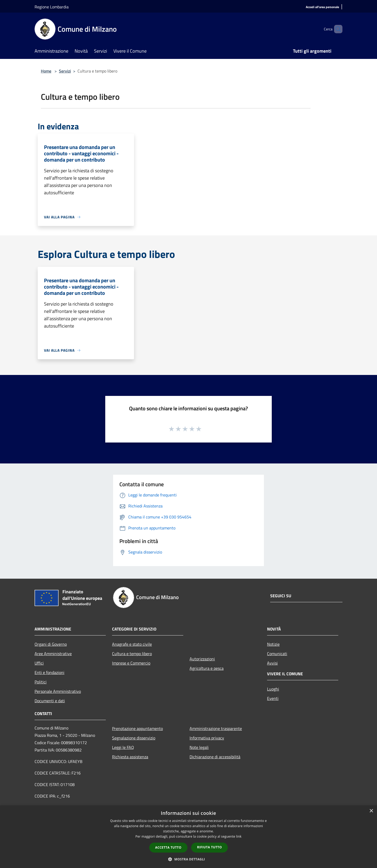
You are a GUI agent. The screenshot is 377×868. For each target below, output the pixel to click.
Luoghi (273, 689)
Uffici (39, 663)
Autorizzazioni (202, 659)
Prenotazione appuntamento (137, 728)
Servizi (65, 71)
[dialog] (188, 837)
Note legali (199, 747)
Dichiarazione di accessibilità (215, 757)
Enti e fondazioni (49, 672)
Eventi (273, 698)
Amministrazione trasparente (216, 728)
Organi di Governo (51, 644)
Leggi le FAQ (123, 747)
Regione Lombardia (52, 7)
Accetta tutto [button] (168, 847)
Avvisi (272, 663)
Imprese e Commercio (131, 663)
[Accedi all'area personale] (322, 7)
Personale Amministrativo (58, 691)
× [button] (371, 811)
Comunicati (277, 654)
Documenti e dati (50, 701)
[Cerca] (336, 29)
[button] (188, 859)
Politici (41, 682)
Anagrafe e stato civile (132, 644)
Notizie (273, 644)
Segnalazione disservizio (134, 738)
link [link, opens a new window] (239, 836)
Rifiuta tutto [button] (210, 847)
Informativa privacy (207, 738)
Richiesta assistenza (130, 757)
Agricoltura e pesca (207, 668)
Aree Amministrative (53, 654)
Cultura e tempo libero (132, 654)
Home (46, 71)
